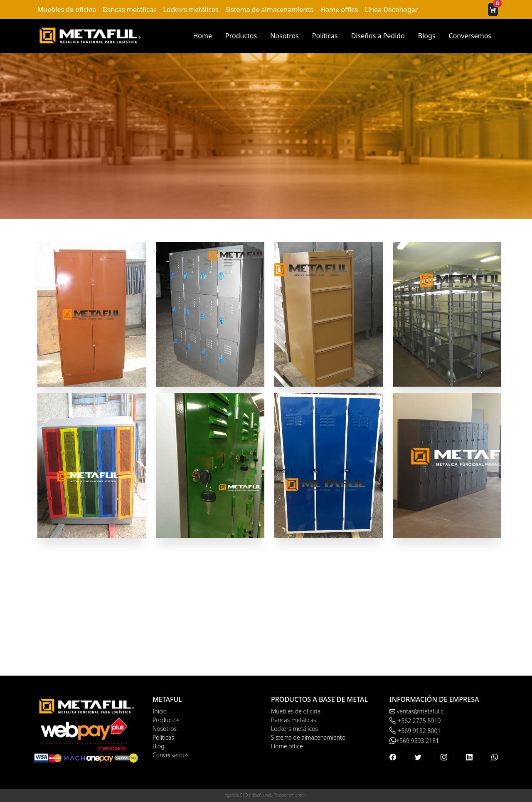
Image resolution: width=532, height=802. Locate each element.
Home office (339, 10)
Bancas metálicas (129, 10)
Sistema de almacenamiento (270, 10)
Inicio (160, 711)
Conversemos (470, 36)
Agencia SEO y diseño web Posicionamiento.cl (266, 795)
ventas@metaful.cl (417, 711)
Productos (241, 36)
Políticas (325, 36)
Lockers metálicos (191, 10)
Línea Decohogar (392, 10)
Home (202, 36)
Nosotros (284, 36)
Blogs (427, 36)
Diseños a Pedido (378, 36)
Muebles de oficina (67, 10)
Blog (159, 746)
